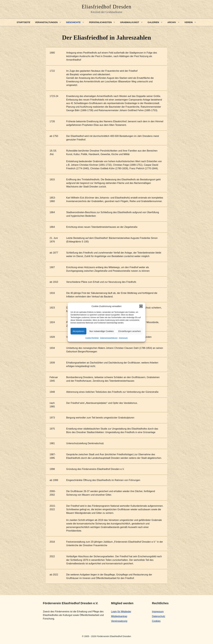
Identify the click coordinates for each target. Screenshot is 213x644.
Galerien (156, 22)
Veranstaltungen (49, 22)
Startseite (24, 22)
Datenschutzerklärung (109, 338)
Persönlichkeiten (103, 22)
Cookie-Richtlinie (92, 338)
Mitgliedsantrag (119, 616)
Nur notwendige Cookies (102, 331)
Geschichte (76, 22)
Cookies (156, 621)
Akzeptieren (78, 331)
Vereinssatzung (119, 621)
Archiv (175, 22)
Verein (192, 22)
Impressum (123, 338)
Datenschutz (158, 616)
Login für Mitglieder (121, 612)
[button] (141, 306)
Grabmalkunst (133, 22)
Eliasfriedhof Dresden (106, 7)
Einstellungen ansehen (130, 331)
